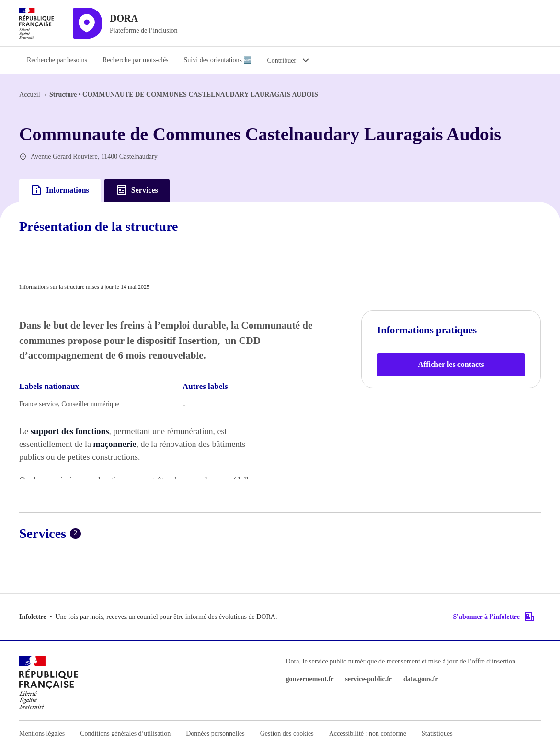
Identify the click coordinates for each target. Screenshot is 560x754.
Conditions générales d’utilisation (125, 734)
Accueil (30, 95)
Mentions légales (42, 734)
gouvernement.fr (310, 679)
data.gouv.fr (421, 679)
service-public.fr (368, 679)
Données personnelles (215, 734)
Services (137, 190)
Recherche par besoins (57, 60)
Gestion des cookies (287, 734)
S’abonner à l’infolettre (494, 617)
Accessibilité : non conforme (368, 734)
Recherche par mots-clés (136, 60)
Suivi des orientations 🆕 (218, 60)
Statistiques (437, 734)
